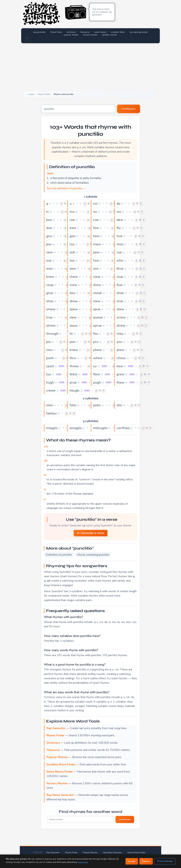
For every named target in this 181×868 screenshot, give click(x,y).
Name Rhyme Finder (136, 853)
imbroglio (100, 428)
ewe (73, 228)
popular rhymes (71, 35)
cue (96, 220)
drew (97, 285)
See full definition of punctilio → (67, 188)
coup (50, 285)
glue (50, 293)
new (49, 252)
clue (120, 277)
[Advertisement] (90, 66)
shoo (50, 301)
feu (96, 334)
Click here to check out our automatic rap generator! (102, 12)
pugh (97, 382)
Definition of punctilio (59, 555)
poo (72, 342)
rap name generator (139, 32)
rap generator (39, 32)
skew (74, 301)
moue (97, 293)
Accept (132, 861)
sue (49, 260)
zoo (96, 268)
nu (95, 212)
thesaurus (85, 32)
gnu (49, 236)
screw (121, 317)
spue (97, 309)
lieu (72, 293)
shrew (51, 326)
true (49, 317)
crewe (51, 390)
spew (74, 309)
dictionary (71, 32)
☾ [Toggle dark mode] (27, 38)
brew (50, 277)
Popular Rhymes (90, 853)
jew (49, 244)
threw (74, 366)
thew (120, 382)
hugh (50, 382)
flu (119, 228)
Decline (146, 861)
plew (120, 350)
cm (95, 204)
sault (50, 366)
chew (74, 277)
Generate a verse (91, 533)
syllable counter (110, 35)
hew (96, 236)
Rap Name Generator (113, 853)
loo (72, 244)
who (120, 260)
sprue (97, 326)
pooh (50, 358)
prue (73, 382)
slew (97, 301)
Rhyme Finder (71, 853)
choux (121, 358)
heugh (74, 390)
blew (73, 374)
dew (120, 220)
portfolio (123, 428)
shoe (120, 293)
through (52, 334)
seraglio (76, 428)
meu (120, 334)
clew (97, 277)
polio (97, 405)
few (96, 228)
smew (51, 309)
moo (120, 244)
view (73, 317)
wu (119, 212)
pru (96, 342)
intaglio (52, 428)
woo (49, 268)
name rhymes (100, 32)
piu (48, 342)
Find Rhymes (129, 109)
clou (49, 350)
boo (49, 220)
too (72, 260)
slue (120, 301)
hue (119, 236)
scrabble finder (118, 32)
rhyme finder (56, 32)
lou (49, 374)
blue (120, 268)
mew (97, 244)
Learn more (83, 862)
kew (120, 366)
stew (120, 309)
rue (119, 252)
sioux (74, 326)
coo (72, 220)
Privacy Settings (165, 861)
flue (119, 285)
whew (98, 358)
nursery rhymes (90, 35)
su (95, 366)
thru (73, 358)
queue (98, 317)
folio (73, 405)
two (96, 260)
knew (74, 350)
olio (119, 405)
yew (73, 268)
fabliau (51, 413)
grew (120, 374)
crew (73, 285)
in (47, 212)
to (71, 334)
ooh (72, 252)
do (118, 204)
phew (97, 350)
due (49, 228)
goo (72, 236)
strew (121, 326)
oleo (49, 405)
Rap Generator (53, 853)
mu (72, 212)
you (119, 342)
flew (96, 374)
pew (96, 252)
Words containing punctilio (93, 555)
